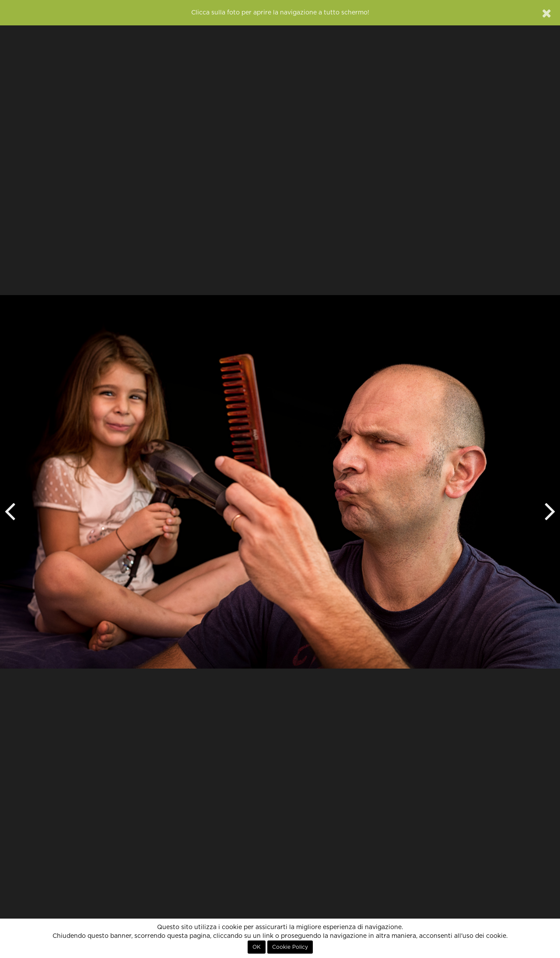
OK (257, 947)
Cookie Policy (290, 947)
